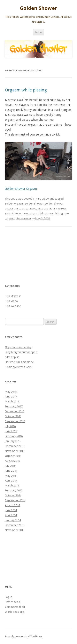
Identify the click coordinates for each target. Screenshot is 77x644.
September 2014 (15, 500)
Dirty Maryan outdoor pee (21, 352)
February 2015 (14, 490)
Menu (38, 32)
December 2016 (15, 411)
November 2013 (15, 530)
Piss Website (13, 306)
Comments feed (15, 607)
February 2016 (14, 436)
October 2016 (13, 416)
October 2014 (13, 495)
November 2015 (15, 451)
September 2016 (15, 421)
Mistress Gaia (46, 208)
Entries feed (13, 602)
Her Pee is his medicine (19, 362)
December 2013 (15, 525)
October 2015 (13, 456)
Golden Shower (38, 8)
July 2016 (10, 426)
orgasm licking (54, 213)
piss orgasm (23, 218)
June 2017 (11, 396)
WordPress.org (14, 612)
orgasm (24, 213)
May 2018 (11, 392)
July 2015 (10, 466)
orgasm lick (37, 213)
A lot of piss (12, 357)
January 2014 (13, 520)
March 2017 (12, 401)
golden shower (34, 203)
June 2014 (11, 510)
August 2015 (12, 461)
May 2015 (11, 476)
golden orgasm (14, 203)
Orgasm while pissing (26, 90)
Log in (9, 597)
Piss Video (42, 199)
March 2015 (12, 485)
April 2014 (11, 515)
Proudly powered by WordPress (24, 636)
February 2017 (14, 406)
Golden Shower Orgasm (21, 189)
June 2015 (11, 471)
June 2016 (11, 431)
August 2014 (12, 505)
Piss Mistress (13, 296)
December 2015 (15, 446)
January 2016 (13, 441)
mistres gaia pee (26, 208)
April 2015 (11, 480)
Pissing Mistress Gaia (18, 367)
